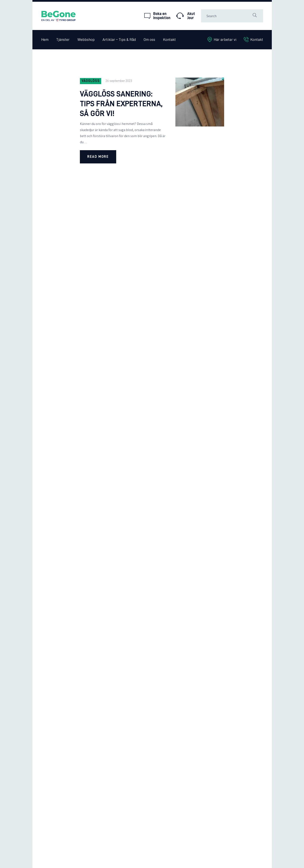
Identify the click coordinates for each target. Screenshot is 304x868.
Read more (98, 157)
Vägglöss (91, 81)
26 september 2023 (119, 81)
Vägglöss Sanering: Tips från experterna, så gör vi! (121, 104)
